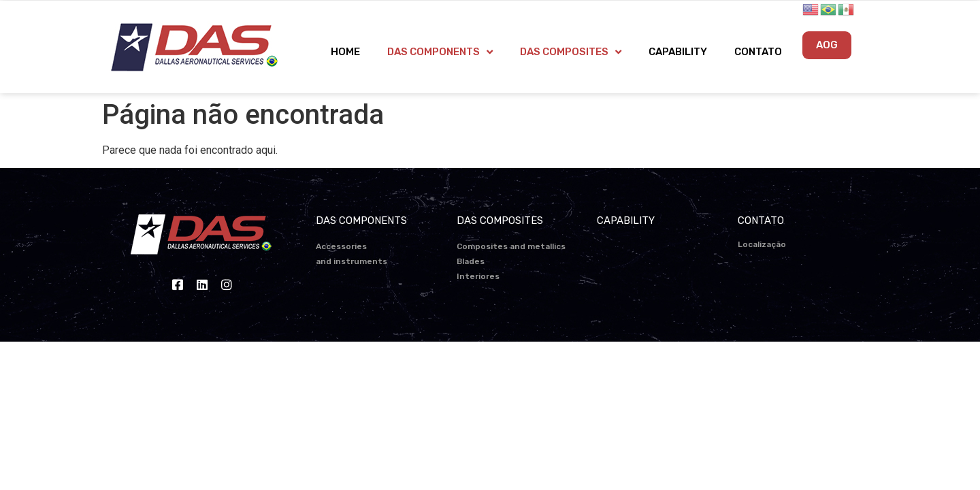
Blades (471, 261)
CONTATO (758, 52)
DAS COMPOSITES (571, 52)
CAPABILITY (678, 52)
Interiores (478, 276)
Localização (762, 244)
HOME (345, 52)
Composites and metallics (511, 246)
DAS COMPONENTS (440, 52)
